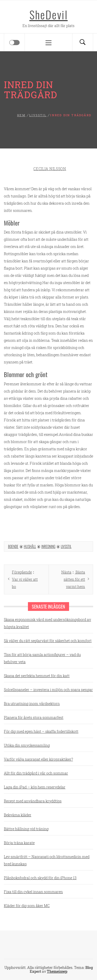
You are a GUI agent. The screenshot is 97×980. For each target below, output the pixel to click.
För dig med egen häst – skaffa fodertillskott (41, 731)
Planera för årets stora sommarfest (34, 717)
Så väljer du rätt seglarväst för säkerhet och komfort (48, 641)
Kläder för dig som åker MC (27, 906)
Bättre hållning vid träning (26, 829)
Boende (13, 546)
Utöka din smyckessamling (27, 745)
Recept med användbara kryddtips (33, 801)
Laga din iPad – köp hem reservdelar (35, 787)
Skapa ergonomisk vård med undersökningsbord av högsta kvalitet (47, 623)
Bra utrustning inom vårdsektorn (32, 704)
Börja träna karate (19, 843)
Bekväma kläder (18, 815)
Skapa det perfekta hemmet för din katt (37, 676)
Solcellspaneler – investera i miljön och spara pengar (48, 690)
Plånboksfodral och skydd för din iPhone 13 (40, 878)
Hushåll (30, 546)
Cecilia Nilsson (50, 169)
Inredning (48, 546)
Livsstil (66, 546)
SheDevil (49, 14)
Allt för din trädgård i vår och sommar (36, 773)
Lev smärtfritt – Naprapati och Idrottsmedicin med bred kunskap (47, 860)
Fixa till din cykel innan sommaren (33, 892)
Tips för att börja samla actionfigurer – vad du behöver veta (42, 658)
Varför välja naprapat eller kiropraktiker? (38, 759)
